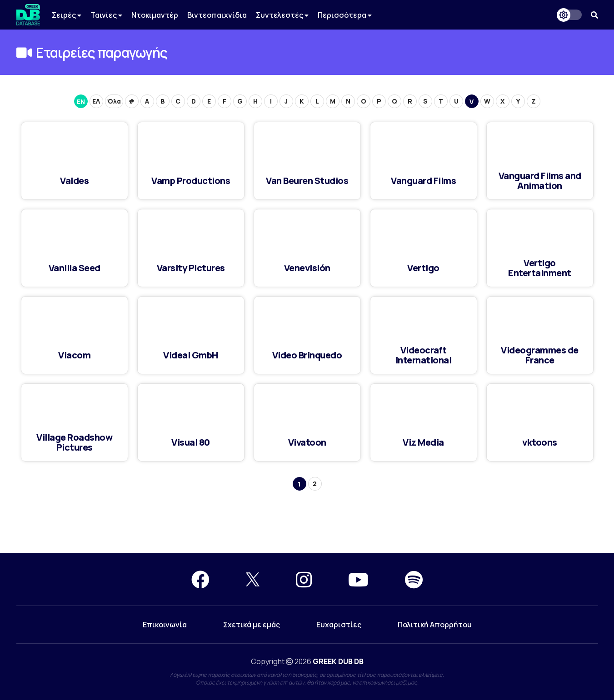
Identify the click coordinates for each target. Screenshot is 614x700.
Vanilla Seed (75, 268)
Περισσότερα (345, 15)
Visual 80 (191, 442)
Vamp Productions (191, 181)
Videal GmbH (191, 355)
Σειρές (67, 15)
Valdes (74, 181)
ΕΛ (96, 101)
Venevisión (307, 268)
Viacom (74, 355)
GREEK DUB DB (338, 661)
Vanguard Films (423, 181)
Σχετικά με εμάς (252, 625)
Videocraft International (424, 355)
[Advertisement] (307, 521)
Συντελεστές (282, 15)
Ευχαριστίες (339, 625)
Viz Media (423, 442)
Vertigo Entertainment (540, 268)
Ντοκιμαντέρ (155, 15)
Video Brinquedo (307, 355)
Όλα (114, 101)
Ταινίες (106, 15)
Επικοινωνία (165, 625)
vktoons (540, 442)
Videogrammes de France (540, 355)
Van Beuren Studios (307, 181)
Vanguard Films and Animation (540, 181)
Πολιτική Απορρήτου (435, 625)
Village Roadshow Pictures (74, 442)
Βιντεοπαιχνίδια (217, 15)
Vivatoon (307, 442)
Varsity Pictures (191, 268)
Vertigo (423, 268)
